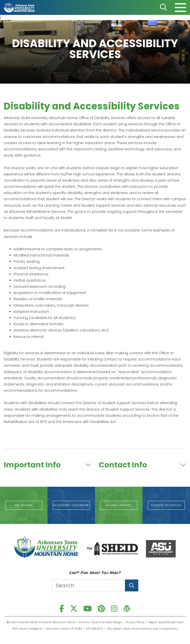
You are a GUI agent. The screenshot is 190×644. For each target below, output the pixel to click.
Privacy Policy (135, 622)
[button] (24, 505)
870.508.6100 (95, 629)
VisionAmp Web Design (106, 622)
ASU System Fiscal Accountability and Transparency (142, 629)
